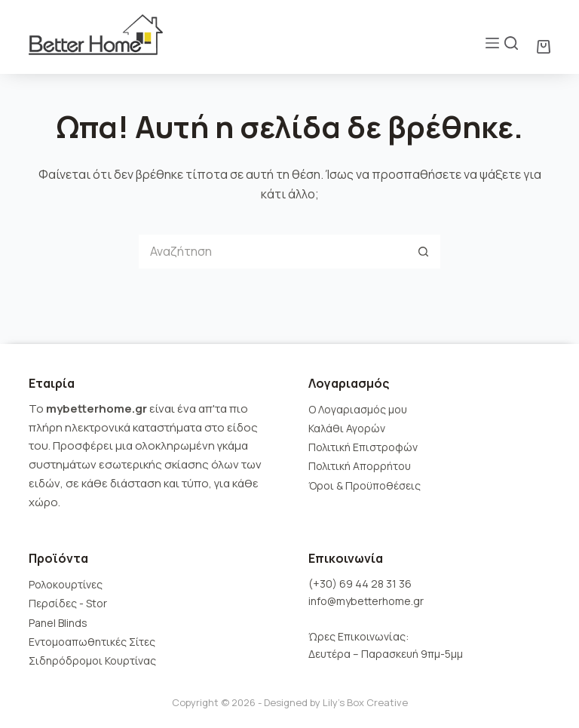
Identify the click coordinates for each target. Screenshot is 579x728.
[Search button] (423, 252)
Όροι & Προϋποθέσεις (365, 485)
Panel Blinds (58, 623)
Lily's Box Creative (365, 702)
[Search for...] (273, 252)
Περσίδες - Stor (68, 603)
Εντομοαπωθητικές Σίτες (92, 642)
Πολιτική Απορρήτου (360, 466)
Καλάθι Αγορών (347, 428)
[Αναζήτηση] (511, 43)
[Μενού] (492, 43)
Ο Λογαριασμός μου (358, 409)
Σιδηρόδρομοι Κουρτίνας (92, 660)
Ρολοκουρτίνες (66, 584)
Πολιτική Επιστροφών (363, 447)
